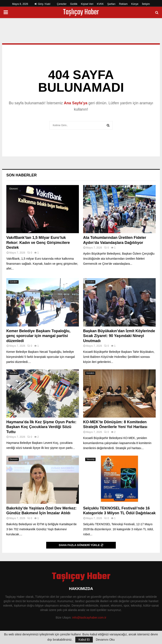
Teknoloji (90, 459)
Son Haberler (22, 175)
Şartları (111, 4)
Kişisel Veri (87, 4)
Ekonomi (14, 189)
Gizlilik (74, 4)
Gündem (90, 189)
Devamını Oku (105, 640)
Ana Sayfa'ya (76, 103)
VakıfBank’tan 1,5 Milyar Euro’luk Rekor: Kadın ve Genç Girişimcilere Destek (38, 243)
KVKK (100, 4)
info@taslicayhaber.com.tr (89, 618)
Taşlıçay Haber (81, 12)
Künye (135, 4)
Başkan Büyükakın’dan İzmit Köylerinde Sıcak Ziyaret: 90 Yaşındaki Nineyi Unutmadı (119, 336)
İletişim (146, 4)
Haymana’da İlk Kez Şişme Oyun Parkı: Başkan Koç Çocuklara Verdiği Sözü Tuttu (41, 427)
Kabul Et (84, 640)
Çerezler (62, 4)
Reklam (123, 4)
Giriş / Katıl (42, 4)
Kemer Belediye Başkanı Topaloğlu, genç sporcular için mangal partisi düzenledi (38, 336)
